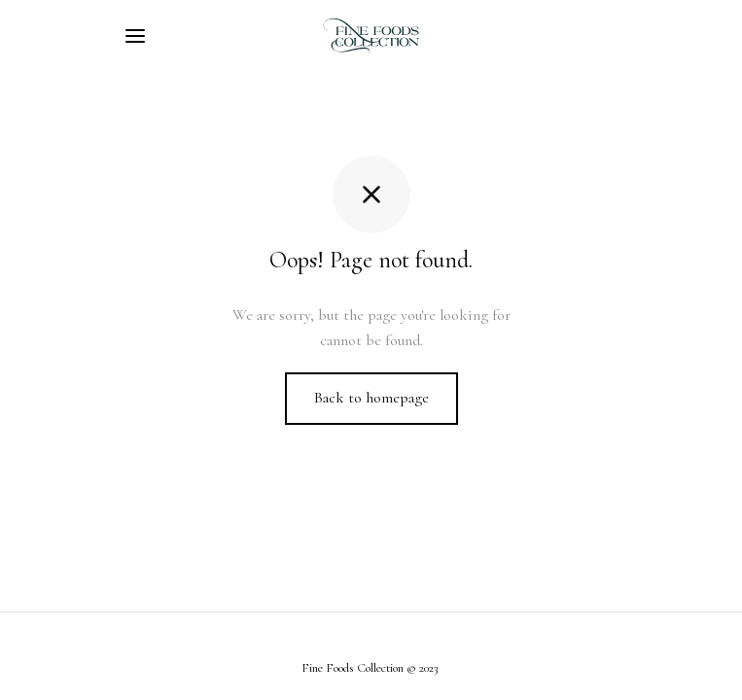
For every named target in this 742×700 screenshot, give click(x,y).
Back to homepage (371, 398)
